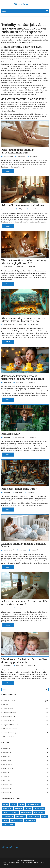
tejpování (28, 808)
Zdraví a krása (8, 709)
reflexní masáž (7, 808)
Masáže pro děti (9, 737)
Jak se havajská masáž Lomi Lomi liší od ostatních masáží (24, 603)
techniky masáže (8, 816)
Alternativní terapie (10, 713)
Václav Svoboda (7, 267)
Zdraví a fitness (9, 721)
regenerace (19, 808)
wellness (21, 804)
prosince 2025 (8, 765)
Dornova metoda (39, 808)
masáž (44, 816)
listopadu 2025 (8, 769)
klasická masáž (39, 812)
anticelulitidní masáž (33, 804)
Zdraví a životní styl (10, 733)
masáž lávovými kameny (10, 812)
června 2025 (7, 789)
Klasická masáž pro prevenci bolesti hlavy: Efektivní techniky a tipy (23, 320)
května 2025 (7, 793)
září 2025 (6, 777)
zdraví (13, 804)
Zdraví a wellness (9, 701)
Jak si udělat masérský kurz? (19, 489)
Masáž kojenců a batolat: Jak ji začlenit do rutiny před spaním (25, 661)
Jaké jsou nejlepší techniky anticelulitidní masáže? (18, 151)
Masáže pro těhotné (10, 729)
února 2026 (7, 757)
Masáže (6, 705)
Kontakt (7, 865)
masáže (5, 820)
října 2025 (7, 773)
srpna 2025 (7, 781)
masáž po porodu (34, 816)
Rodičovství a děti (9, 717)
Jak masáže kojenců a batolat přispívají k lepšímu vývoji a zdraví (23, 377)
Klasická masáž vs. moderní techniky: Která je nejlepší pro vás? (24, 262)
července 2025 (8, 785)
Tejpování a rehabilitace (11, 725)
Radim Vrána (6, 437)
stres (20, 820)
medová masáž (21, 816)
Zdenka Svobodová (8, 325)
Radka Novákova (7, 156)
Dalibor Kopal (6, 608)
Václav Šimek (6, 382)
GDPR (42, 862)
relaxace (5, 804)
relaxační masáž (26, 812)
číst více (8, 171)
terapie (13, 820)
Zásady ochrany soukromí (30, 862)
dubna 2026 (7, 749)
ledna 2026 (7, 761)
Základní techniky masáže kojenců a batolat (23, 545)
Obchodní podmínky (14, 862)
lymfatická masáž (8, 824)
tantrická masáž (30, 820)
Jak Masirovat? (11, 434)
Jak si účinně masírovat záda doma (23, 205)
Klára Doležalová (7, 209)
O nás (4, 862)
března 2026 (7, 753)
